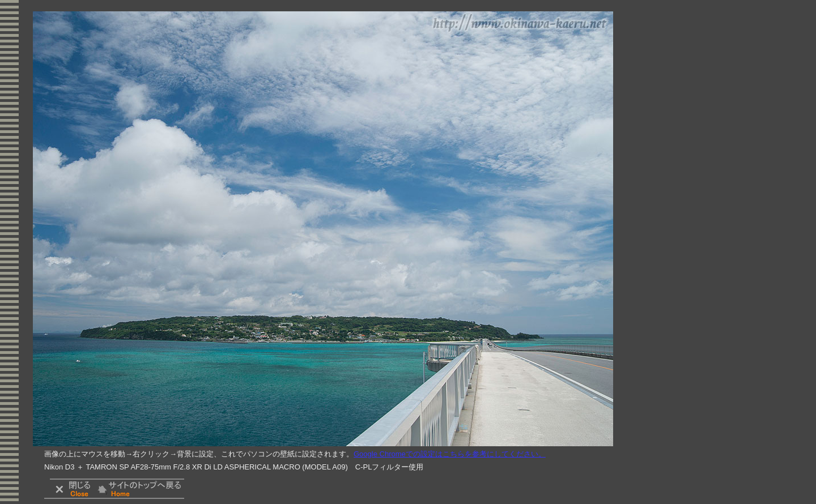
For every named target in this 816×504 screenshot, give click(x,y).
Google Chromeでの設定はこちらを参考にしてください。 (450, 454)
